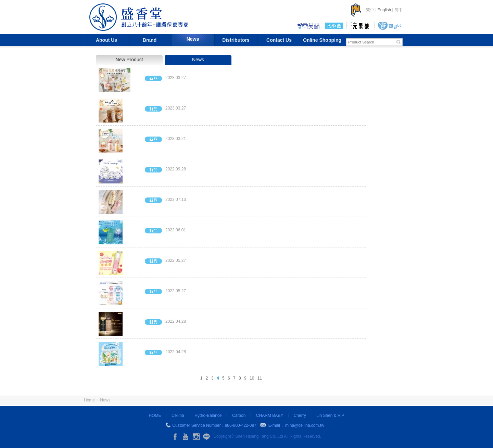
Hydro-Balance (208, 415)
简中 (399, 10)
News (193, 39)
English (384, 10)
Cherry (300, 415)
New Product (129, 60)
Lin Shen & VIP (330, 415)
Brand (150, 40)
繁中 (370, 10)
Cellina (178, 415)
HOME (155, 415)
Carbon (239, 415)
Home (89, 400)
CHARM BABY (270, 415)
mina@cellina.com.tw (305, 425)
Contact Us (279, 40)
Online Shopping (322, 40)
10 (252, 378)
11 (260, 378)
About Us (106, 40)
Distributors (236, 40)
